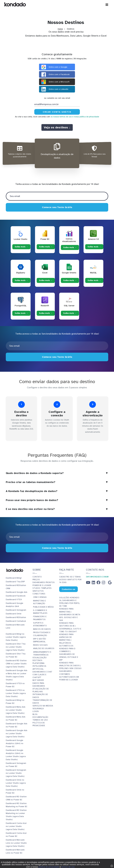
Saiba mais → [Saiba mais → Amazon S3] (94, 247)
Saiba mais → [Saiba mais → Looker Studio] (21, 247)
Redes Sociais (40, 645)
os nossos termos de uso (61, 117)
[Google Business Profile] (110, 583)
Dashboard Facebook (16, 596)
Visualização (40, 658)
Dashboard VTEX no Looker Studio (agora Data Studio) (16, 693)
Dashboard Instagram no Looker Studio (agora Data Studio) (16, 773)
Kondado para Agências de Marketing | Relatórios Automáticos (66, 640)
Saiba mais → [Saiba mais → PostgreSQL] (21, 313)
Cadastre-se (69, 589)
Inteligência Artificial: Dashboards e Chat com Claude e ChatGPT (42, 672)
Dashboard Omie (14, 614)
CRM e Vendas (40, 597)
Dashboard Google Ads (17, 592)
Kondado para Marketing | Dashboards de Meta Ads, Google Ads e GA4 (70, 615)
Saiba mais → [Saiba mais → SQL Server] (70, 313)
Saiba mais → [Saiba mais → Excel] (46, 280)
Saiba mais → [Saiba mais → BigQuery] (21, 280)
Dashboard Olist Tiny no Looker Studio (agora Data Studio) (16, 647)
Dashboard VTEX (14, 599)
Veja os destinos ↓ (57, 127)
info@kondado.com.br (97, 577)
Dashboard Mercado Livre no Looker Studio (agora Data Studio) (16, 843)
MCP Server (38, 680)
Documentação (40, 717)
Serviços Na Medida (43, 706)
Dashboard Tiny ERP (15, 582)
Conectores (39, 594)
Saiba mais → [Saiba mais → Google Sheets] (70, 280)
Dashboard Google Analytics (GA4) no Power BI (15, 743)
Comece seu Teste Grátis (57, 207)
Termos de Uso (40, 720)
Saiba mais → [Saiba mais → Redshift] (46, 313)
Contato (37, 577)
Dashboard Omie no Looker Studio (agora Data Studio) (16, 783)
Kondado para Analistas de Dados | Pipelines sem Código (70, 666)
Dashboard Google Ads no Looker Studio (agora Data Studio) (17, 733)
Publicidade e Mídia (43, 607)
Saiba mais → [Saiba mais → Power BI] (46, 247)
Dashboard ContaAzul (16, 621)
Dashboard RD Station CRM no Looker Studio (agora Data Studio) (16, 664)
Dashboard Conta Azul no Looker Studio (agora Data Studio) (16, 826)
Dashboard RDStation (16, 617)
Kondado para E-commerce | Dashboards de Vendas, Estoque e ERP (69, 654)
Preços (36, 580)
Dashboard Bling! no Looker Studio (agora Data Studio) (16, 637)
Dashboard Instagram (16, 610)
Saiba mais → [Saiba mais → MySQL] (94, 280)
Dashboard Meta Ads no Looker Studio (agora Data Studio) (16, 710)
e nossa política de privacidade (86, 117)
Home (60, 29)
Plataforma (38, 663)
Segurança (38, 709)
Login (36, 711)
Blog (35, 714)
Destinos (37, 660)
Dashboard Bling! (14, 578)
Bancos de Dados (42, 629)
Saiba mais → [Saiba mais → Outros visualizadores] (70, 247)
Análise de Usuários (44, 648)
